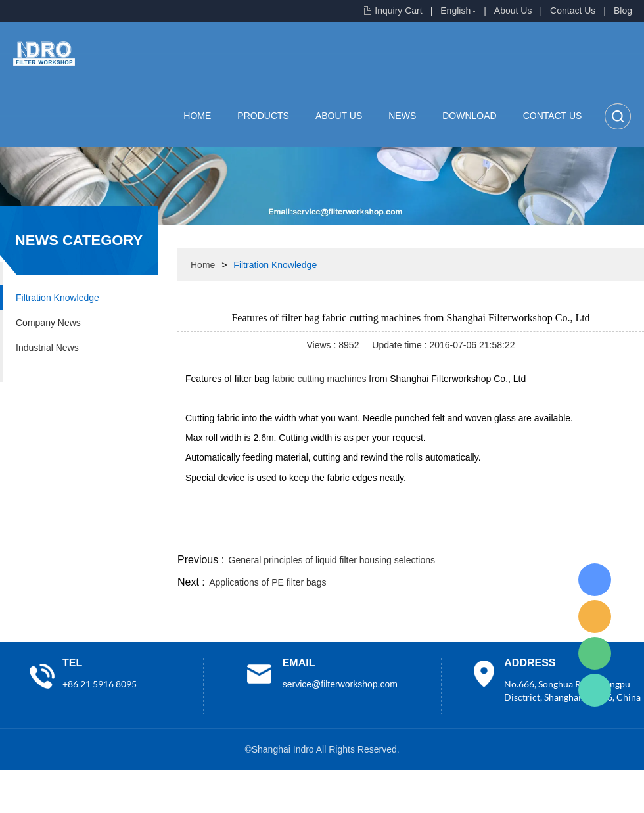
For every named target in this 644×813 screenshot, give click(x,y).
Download (469, 116)
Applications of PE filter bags (267, 582)
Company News (48, 323)
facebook (409, 535)
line (444, 535)
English (455, 11)
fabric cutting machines (319, 379)
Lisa (595, 580)
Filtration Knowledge (57, 298)
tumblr (586, 535)
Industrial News (47, 348)
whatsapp (515, 535)
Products (263, 116)
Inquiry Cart (398, 11)
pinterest (550, 535)
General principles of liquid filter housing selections (332, 560)
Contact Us (573, 11)
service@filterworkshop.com (340, 684)
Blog (623, 11)
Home (197, 116)
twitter (479, 535)
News (402, 116)
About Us (513, 11)
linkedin (621, 535)
